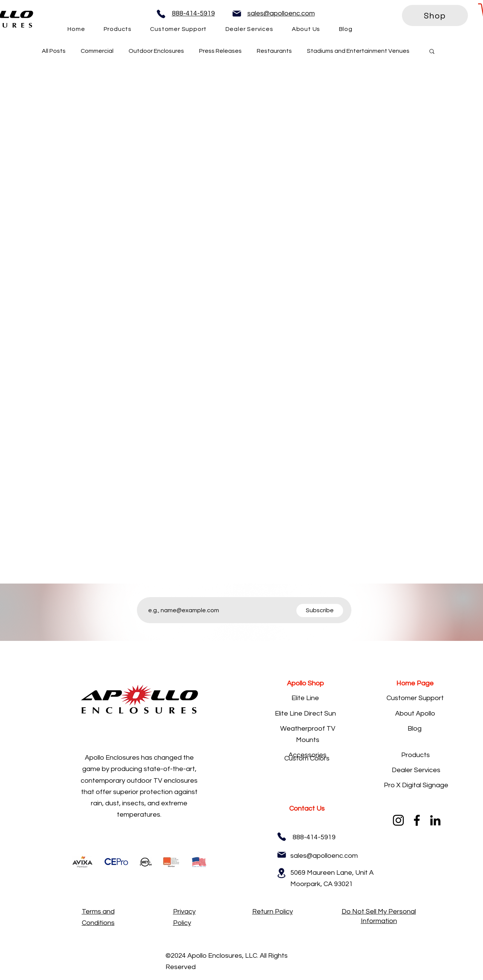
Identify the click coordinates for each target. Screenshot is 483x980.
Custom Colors (307, 758)
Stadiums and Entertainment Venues (358, 51)
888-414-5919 (193, 13)
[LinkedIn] (435, 820)
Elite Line (305, 698)
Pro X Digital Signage (416, 785)
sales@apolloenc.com (281, 13)
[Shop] (435, 15)
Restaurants (274, 51)
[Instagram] (398, 820)
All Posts (54, 51)
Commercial (97, 51)
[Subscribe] (320, 611)
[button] (432, 52)
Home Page (415, 683)
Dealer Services (416, 770)
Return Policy (273, 912)
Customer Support (415, 698)
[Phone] (161, 14)
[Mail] (237, 14)
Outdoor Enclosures (156, 51)
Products (416, 755)
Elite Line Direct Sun (305, 713)
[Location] (282, 873)
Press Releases (220, 51)
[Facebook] (417, 820)
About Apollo (415, 713)
